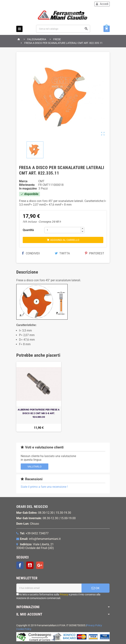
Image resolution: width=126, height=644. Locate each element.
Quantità (28, 230)
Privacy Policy (94, 625)
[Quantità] (63, 230)
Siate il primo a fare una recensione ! (44, 487)
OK (96, 588)
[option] (39, 397)
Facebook (20, 565)
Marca (23, 181)
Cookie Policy (24, 629)
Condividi (31, 253)
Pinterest (95, 253)
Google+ (40, 565)
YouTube (30, 565)
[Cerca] (63, 29)
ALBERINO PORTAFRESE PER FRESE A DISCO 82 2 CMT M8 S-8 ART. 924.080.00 (39, 413)
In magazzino (28, 189)
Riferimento (27, 185)
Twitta (62, 253)
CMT (41, 181)
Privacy (64, 594)
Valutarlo (35, 467)
